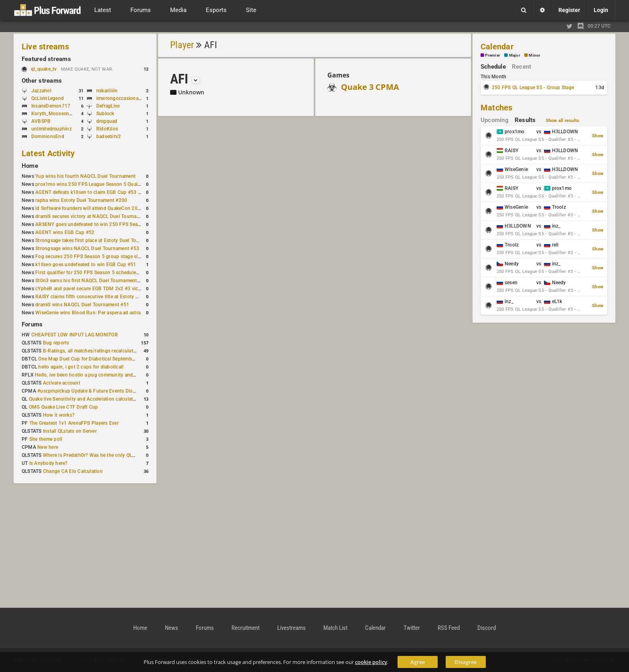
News (171, 628)
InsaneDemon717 (51, 106)
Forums (32, 324)
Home (30, 166)
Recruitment (246, 628)
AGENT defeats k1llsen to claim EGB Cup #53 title (91, 192)
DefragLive (108, 106)
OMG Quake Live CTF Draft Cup (64, 407)
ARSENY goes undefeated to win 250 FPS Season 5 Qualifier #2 (106, 224)
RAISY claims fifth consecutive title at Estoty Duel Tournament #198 (111, 297)
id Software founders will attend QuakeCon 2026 (89, 208)
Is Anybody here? (49, 463)
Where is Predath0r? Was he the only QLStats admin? (102, 455)
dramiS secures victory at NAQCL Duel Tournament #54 (96, 216)
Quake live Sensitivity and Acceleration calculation (84, 399)
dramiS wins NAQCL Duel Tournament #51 (82, 305)
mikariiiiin (107, 91)
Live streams (45, 47)
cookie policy (371, 662)
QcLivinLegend (48, 98)
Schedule (493, 67)
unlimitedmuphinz (52, 129)
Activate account (62, 383)
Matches (497, 108)
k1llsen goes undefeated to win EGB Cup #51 (86, 265)
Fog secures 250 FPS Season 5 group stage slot (89, 257)
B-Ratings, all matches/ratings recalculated (91, 351)
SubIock (105, 114)
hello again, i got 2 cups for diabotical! (81, 367)
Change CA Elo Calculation (73, 471)
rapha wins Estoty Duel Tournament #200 (81, 200)
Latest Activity (48, 153)
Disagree (466, 662)
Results (525, 120)
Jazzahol (41, 91)
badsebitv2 (109, 136)
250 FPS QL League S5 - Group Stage (533, 88)
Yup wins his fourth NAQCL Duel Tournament (85, 176)
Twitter (412, 628)
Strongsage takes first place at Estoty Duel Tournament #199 (103, 240)
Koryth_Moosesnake (54, 114)
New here (48, 447)
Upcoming (495, 120)
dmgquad (107, 121)
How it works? (59, 415)
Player (182, 45)
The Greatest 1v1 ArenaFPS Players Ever (74, 423)
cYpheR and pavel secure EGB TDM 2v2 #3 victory (91, 289)
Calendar (497, 47)
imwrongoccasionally (120, 98)
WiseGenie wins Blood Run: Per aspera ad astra (88, 313)
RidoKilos (107, 129)
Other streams (42, 81)
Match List (335, 628)
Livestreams (291, 628)
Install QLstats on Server (70, 431)
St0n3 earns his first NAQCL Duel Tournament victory (94, 281)
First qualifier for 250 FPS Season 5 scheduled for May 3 (98, 273)
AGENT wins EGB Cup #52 (65, 232)
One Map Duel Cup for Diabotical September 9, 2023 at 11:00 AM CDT (116, 359)
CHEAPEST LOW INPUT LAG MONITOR (75, 335)
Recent (521, 67)
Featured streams (46, 59)
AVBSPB (41, 121)
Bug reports (56, 343)
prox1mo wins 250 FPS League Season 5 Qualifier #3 (94, 184)
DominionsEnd (48, 136)
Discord (487, 628)
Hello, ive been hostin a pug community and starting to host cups (108, 375)
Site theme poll (46, 439)
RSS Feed (449, 628)
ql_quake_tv (44, 69)
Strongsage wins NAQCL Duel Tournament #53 (87, 248)
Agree (418, 662)
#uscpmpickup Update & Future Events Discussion (94, 391)
